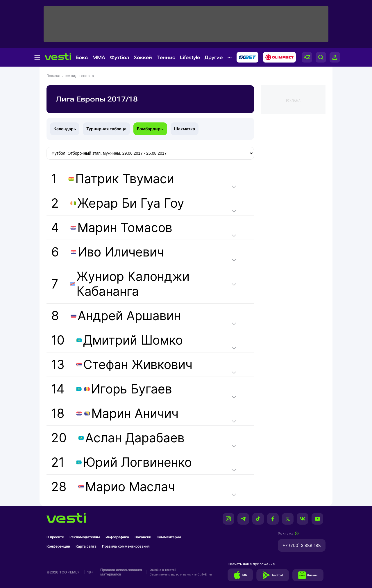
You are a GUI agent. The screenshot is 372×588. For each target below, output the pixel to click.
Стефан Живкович (138, 365)
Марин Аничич (135, 413)
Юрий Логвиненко (137, 462)
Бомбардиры (150, 129)
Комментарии (169, 537)
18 (115, 413)
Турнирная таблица (106, 129)
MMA (99, 57)
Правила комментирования (126, 546)
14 (112, 389)
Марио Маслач (130, 487)
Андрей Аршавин (129, 316)
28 (113, 487)
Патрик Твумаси (125, 179)
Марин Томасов (125, 228)
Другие (214, 57)
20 (118, 438)
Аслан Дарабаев (135, 438)
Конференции (58, 546)
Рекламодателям (85, 537)
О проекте (55, 537)
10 (117, 340)
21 (121, 462)
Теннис (166, 57)
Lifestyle (190, 57)
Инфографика (117, 537)
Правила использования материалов (121, 572)
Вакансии (143, 537)
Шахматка (185, 129)
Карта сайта (86, 546)
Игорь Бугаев (132, 389)
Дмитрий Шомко (133, 340)
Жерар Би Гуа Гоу (131, 203)
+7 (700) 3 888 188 (302, 545)
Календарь (65, 129)
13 (122, 365)
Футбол (119, 57)
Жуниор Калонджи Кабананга (133, 284)
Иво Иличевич (121, 252)
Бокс (82, 57)
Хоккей (143, 57)
